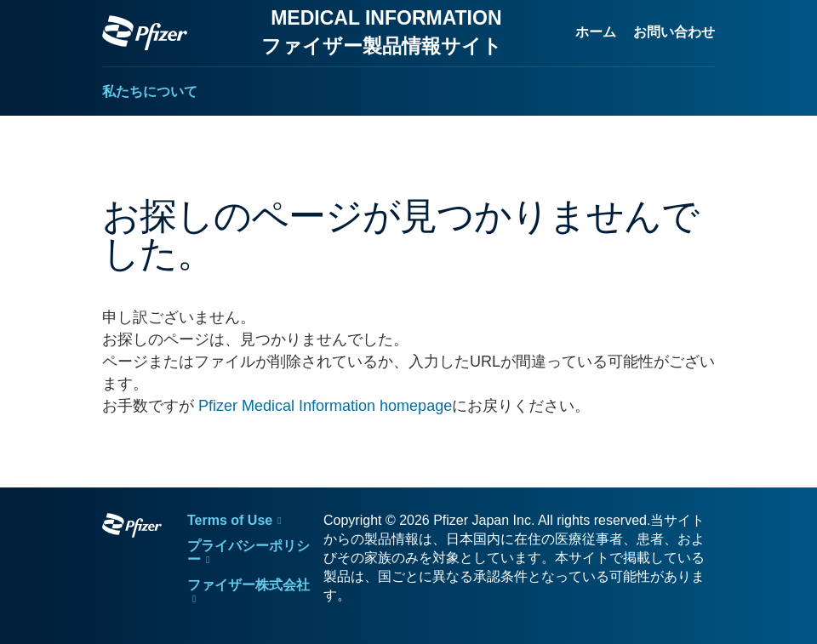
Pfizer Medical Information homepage (325, 406)
